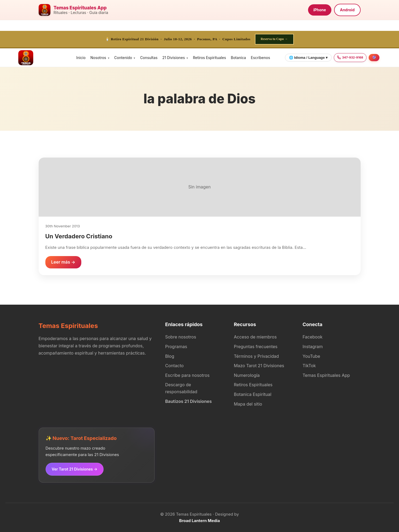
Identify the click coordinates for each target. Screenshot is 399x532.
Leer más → (63, 262)
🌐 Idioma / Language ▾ (308, 58)
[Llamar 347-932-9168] (350, 58)
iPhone (320, 10)
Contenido (123, 58)
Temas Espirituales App (326, 375)
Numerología (247, 375)
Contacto (175, 366)
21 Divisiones (174, 58)
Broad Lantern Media (200, 521)
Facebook (313, 337)
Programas (176, 347)
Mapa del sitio (248, 404)
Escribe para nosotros (187, 375)
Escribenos (261, 58)
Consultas (149, 58)
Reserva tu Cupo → (274, 39)
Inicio (81, 58)
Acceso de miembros (255, 337)
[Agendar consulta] (374, 58)
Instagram (313, 347)
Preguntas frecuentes (256, 347)
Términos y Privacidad (257, 356)
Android (347, 10)
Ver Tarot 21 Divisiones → (75, 469)
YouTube (312, 356)
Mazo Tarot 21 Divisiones (259, 366)
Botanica (238, 58)
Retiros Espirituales (209, 58)
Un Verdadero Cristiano (79, 236)
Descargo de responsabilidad (181, 388)
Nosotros (98, 58)
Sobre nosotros (181, 337)
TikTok (309, 366)
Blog (170, 356)
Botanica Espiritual (253, 394)
